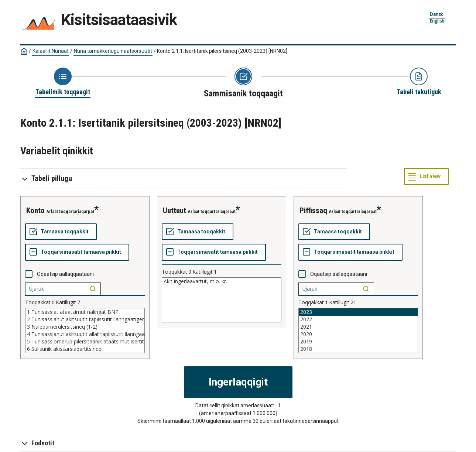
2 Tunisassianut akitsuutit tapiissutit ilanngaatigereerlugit (85, 319)
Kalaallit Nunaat (51, 51)
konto (35, 210)
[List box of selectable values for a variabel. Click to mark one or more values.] (85, 331)
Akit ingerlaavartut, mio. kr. (222, 281)
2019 (358, 342)
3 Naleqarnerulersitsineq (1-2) (85, 327)
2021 (358, 327)
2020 (358, 334)
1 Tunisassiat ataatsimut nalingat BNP (85, 312)
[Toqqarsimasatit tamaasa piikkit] (77, 252)
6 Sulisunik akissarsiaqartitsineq (85, 349)
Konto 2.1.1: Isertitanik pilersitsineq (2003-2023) (222, 51)
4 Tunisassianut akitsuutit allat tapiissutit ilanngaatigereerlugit (85, 334)
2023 (358, 312)
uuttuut (174, 210)
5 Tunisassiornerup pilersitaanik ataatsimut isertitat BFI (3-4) (85, 342)
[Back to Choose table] (63, 82)
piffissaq (313, 210)
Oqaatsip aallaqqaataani (65, 274)
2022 (358, 319)
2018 (358, 349)
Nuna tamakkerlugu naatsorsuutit (113, 51)
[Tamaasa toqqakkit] (61, 232)
